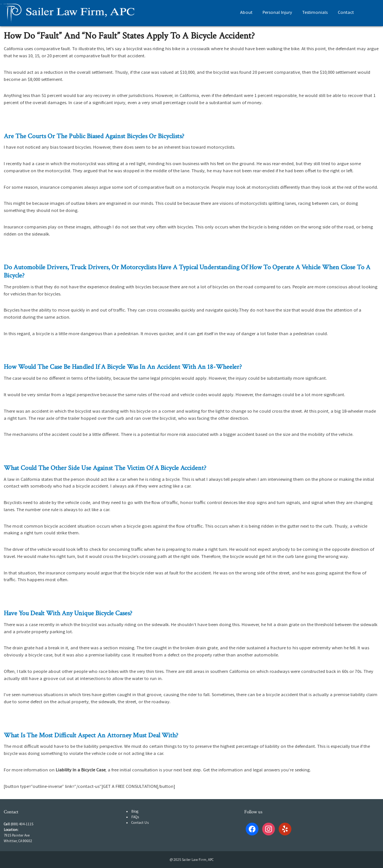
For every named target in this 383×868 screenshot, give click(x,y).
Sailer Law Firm (67, 13)
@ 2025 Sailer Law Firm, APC (192, 860)
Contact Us (140, 823)
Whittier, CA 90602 (18, 841)
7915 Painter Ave (17, 835)
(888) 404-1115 (22, 824)
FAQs (135, 817)
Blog (135, 811)
